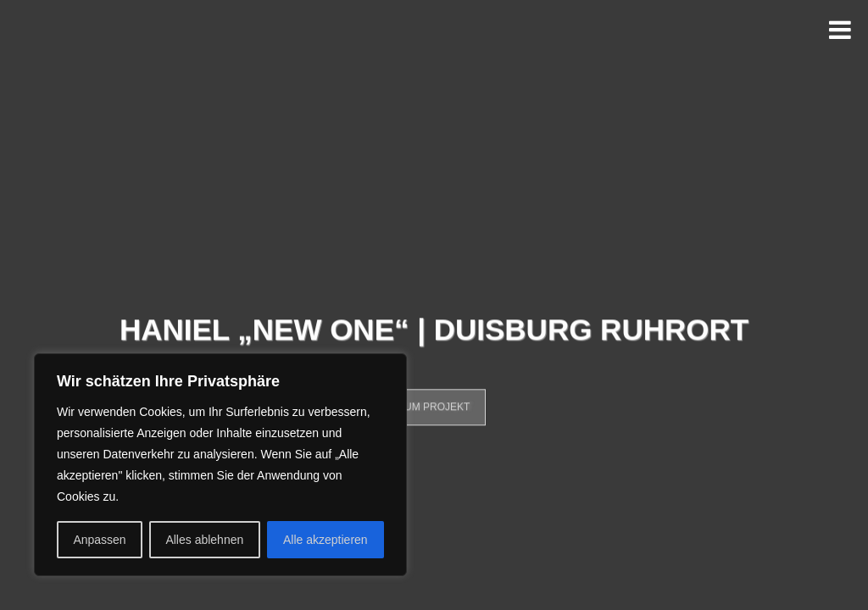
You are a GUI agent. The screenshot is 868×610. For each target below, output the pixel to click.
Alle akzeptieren (325, 540)
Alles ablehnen (204, 540)
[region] (220, 465)
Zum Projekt (434, 412)
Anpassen (99, 540)
